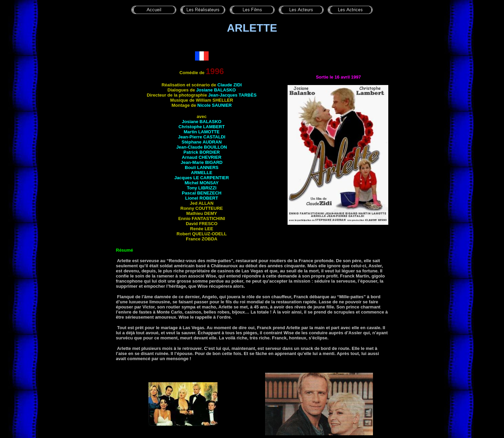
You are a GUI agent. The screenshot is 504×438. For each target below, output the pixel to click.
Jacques (201, 178)
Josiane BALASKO (216, 90)
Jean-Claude (202, 147)
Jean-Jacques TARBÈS (232, 95)
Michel (202, 183)
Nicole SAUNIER (215, 105)
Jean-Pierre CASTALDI (202, 137)
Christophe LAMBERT (202, 127)
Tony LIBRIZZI (202, 188)
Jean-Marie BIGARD (202, 162)
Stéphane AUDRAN (202, 142)
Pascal (201, 193)
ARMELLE (202, 173)
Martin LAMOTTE (202, 132)
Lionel (202, 198)
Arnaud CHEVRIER (201, 157)
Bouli (202, 167)
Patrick (202, 152)
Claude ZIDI (230, 85)
